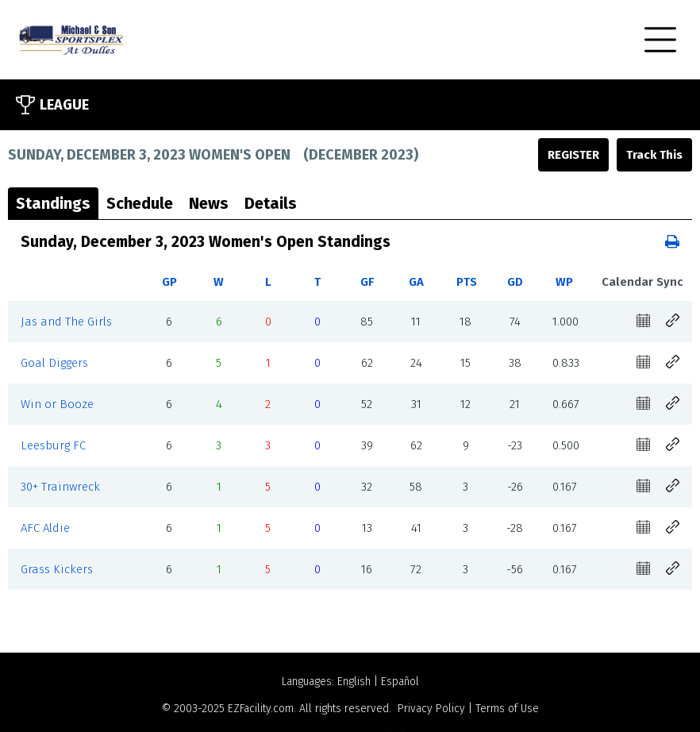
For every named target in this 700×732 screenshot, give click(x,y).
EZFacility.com (261, 709)
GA (416, 282)
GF (367, 282)
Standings (53, 203)
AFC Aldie (45, 528)
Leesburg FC (53, 445)
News (209, 203)
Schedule (140, 203)
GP (169, 282)
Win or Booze (57, 404)
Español (400, 682)
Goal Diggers (54, 363)
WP (564, 282)
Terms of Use (507, 709)
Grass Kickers (57, 569)
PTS (467, 282)
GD (515, 282)
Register (573, 155)
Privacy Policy (431, 709)
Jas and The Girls (66, 322)
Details (271, 203)
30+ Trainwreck (60, 487)
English (354, 682)
